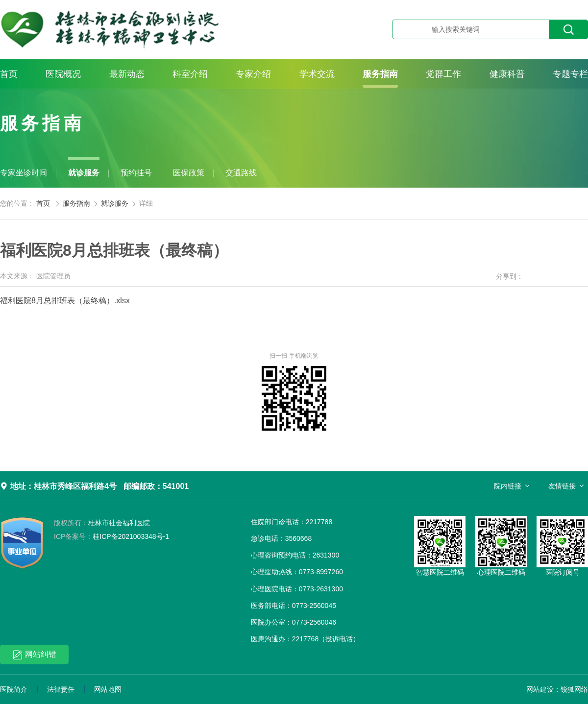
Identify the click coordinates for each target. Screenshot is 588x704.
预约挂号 (136, 173)
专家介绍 (253, 74)
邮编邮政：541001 (156, 486)
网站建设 (540, 689)
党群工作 (443, 74)
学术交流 (317, 74)
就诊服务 (84, 173)
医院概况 (63, 74)
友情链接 (562, 486)
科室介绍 (190, 74)
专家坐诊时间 (24, 173)
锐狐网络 (574, 689)
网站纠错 (35, 655)
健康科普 (507, 74)
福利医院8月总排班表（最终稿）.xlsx (65, 301)
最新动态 (127, 74)
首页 (9, 74)
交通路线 (241, 173)
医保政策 (189, 173)
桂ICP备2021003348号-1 (111, 536)
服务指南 (380, 74)
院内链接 (508, 486)
